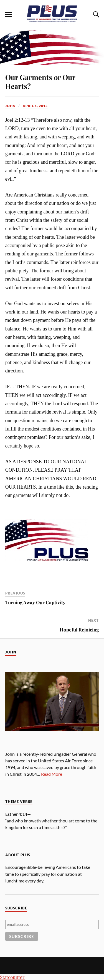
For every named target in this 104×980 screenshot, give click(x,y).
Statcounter (12, 977)
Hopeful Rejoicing (79, 630)
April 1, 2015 (35, 106)
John (10, 106)
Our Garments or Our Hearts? (40, 81)
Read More (52, 774)
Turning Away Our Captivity (35, 602)
